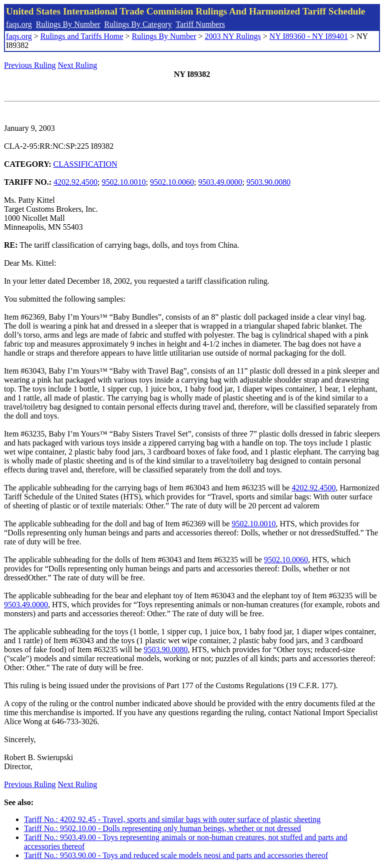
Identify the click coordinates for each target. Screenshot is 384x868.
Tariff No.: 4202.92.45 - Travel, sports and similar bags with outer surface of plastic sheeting (172, 819)
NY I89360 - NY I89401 (309, 36)
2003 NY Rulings (233, 36)
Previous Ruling (30, 65)
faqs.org (19, 24)
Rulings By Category (138, 24)
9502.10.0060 (172, 182)
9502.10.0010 (124, 182)
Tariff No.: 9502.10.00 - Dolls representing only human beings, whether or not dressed (162, 828)
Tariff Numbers (200, 24)
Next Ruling (78, 65)
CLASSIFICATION (85, 164)
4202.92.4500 (75, 182)
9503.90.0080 (268, 182)
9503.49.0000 (220, 182)
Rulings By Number (68, 24)
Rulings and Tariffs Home (82, 36)
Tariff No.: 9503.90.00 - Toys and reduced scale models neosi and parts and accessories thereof (176, 855)
